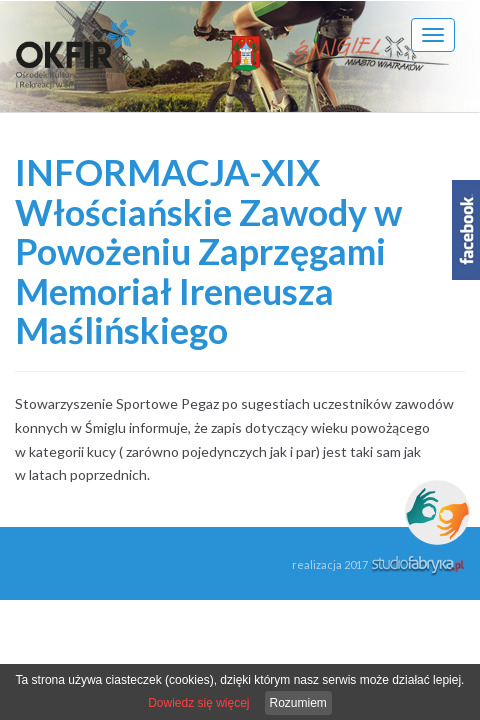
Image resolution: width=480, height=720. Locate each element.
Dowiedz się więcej (198, 703)
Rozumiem (298, 703)
